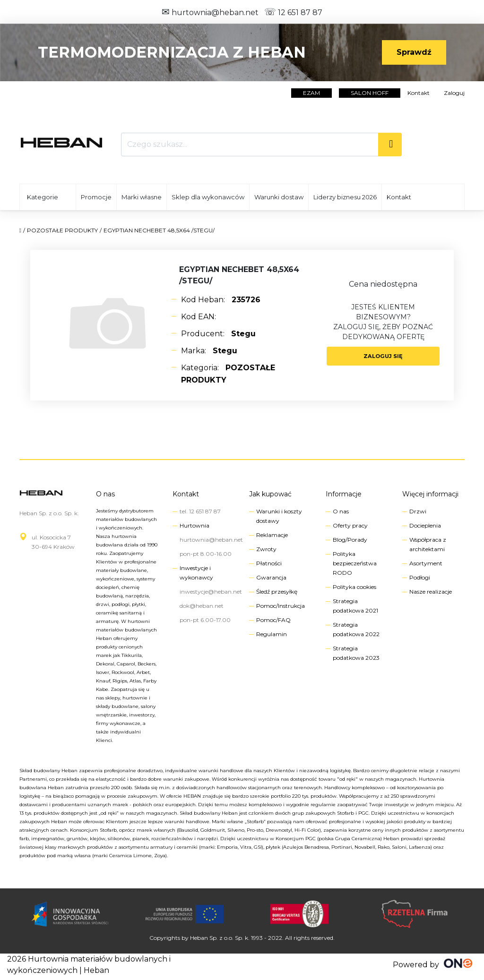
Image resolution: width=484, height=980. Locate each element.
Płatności (269, 563)
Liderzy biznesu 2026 (345, 197)
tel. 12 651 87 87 (200, 511)
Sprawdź (414, 52)
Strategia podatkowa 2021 (355, 606)
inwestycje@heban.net (211, 592)
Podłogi (420, 577)
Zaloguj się (383, 356)
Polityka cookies (354, 587)
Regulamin (272, 634)
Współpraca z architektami (428, 544)
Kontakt (419, 93)
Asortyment (426, 563)
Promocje (96, 197)
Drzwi (418, 511)
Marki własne (142, 197)
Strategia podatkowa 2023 (356, 653)
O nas (105, 494)
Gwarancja (271, 577)
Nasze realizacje (431, 592)
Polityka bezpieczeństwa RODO (355, 563)
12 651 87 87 (293, 13)
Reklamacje (272, 535)
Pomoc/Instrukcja (281, 606)
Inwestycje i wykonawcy (196, 573)
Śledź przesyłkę (277, 592)
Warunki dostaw (279, 197)
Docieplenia (425, 525)
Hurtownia (194, 525)
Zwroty (266, 549)
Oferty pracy (350, 525)
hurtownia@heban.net (210, 13)
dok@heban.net (202, 606)
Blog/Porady (350, 540)
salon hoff (370, 93)
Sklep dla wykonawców (208, 197)
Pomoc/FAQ (273, 620)
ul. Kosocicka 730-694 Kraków (53, 542)
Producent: (218, 334)
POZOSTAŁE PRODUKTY (62, 230)
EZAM (311, 93)
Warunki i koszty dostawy (279, 516)
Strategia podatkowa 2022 (356, 629)
